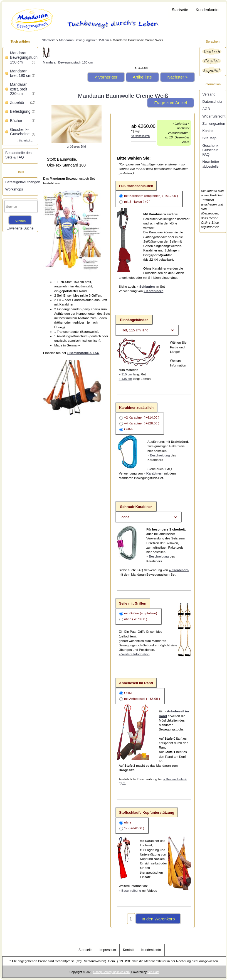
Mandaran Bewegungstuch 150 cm (84, 40)
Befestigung (23, 111)
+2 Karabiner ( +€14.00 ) (142, 417)
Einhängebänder (134, 320)
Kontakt (208, 131)
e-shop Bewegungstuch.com (111, 972)
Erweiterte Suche (20, 228)
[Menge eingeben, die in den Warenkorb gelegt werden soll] (131, 919)
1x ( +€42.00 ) (134, 828)
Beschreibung (160, 455)
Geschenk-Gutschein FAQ (211, 150)
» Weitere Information (134, 654)
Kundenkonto (207, 10)
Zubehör (23, 102)
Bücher (23, 121)
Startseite (180, 10)
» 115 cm (125, 374)
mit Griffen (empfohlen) (140, 613)
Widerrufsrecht (213, 116)
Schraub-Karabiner (136, 506)
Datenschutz (212, 102)
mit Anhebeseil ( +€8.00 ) (142, 699)
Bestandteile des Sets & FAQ (18, 155)
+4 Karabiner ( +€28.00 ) (142, 423)
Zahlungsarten (213, 124)
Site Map (209, 138)
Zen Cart (153, 972)
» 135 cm (125, 379)
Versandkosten (140, 136)
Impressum (108, 950)
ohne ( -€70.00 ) (136, 619)
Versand (209, 94)
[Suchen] (21, 206)
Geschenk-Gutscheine (23, 132)
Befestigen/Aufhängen (21, 182)
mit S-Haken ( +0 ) (137, 202)
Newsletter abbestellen (211, 164)
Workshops (14, 189)
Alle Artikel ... (25, 141)
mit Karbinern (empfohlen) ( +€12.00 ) (151, 196)
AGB (206, 109)
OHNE (129, 429)
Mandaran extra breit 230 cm (23, 89)
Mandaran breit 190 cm (23, 73)
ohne (128, 822)
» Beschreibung (130, 890)
